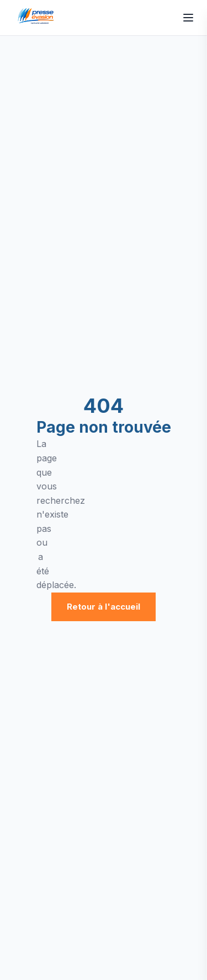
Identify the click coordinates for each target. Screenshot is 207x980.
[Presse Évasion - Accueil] (38, 18)
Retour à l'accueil (104, 607)
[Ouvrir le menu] (188, 18)
